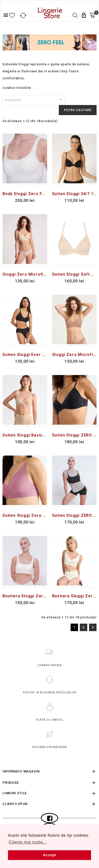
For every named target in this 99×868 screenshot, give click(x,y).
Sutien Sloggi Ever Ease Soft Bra (37, 355)
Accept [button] (49, 855)
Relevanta (34, 100)
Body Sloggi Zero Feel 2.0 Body (35, 194)
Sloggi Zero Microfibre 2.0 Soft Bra (39, 274)
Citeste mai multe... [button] (28, 842)
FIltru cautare (78, 110)
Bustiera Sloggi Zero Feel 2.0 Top (37, 596)
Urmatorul (93, 627)
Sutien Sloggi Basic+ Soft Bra (33, 435)
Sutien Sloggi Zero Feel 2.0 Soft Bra (40, 515)
